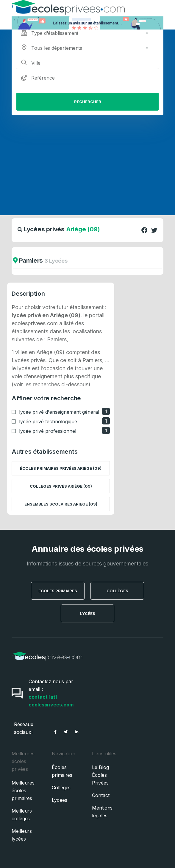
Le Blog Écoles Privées (100, 775)
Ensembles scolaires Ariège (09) (61, 504)
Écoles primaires (62, 771)
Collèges (117, 591)
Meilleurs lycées (22, 835)
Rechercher (88, 102)
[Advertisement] (87, 160)
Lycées (88, 613)
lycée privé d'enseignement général (59, 412)
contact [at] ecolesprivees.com (51, 701)
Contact (101, 795)
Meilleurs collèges (22, 815)
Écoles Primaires (58, 591)
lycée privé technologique (48, 421)
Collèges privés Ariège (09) (61, 486)
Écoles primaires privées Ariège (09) (61, 468)
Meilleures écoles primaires (23, 790)
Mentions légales (102, 812)
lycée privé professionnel (48, 431)
